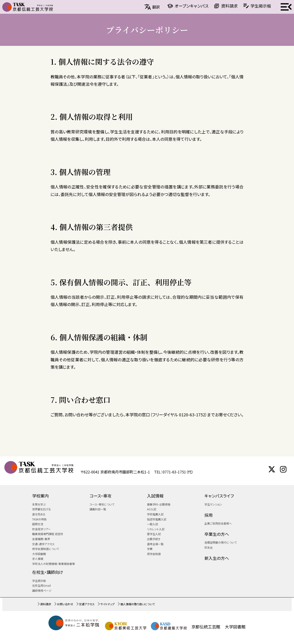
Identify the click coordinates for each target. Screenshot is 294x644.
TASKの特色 (39, 519)
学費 (150, 549)
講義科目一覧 (98, 509)
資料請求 (229, 6)
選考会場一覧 (155, 544)
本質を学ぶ (39, 504)
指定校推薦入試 (157, 519)
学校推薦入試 (155, 514)
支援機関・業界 (41, 539)
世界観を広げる (42, 509)
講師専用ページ (42, 590)
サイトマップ (107, 604)
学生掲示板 (261, 6)
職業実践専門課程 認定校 (48, 534)
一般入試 (153, 524)
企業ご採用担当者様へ (218, 523)
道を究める (39, 514)
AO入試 (152, 509)
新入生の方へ (217, 558)
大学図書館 (39, 554)
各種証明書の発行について (221, 542)
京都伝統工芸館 (206, 627)
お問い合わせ (65, 604)
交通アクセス (87, 604)
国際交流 (38, 524)
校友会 (209, 547)
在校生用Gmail (41, 585)
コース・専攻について (102, 504)
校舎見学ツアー (41, 529)
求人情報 (38, 559)
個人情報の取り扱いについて (138, 604)
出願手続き (154, 539)
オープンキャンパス (192, 6)
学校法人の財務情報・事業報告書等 (54, 564)
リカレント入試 (156, 529)
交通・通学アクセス (43, 544)
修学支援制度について (46, 549)
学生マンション (213, 504)
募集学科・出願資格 (159, 504)
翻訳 (156, 7)
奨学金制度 (154, 554)
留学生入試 (154, 534)
